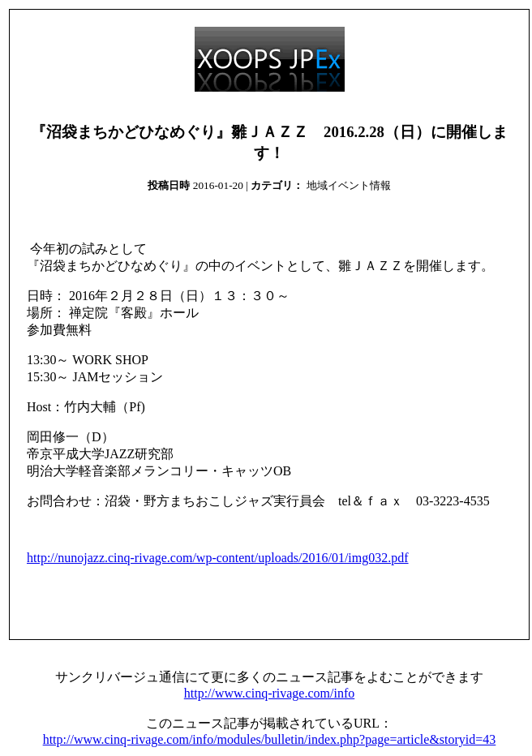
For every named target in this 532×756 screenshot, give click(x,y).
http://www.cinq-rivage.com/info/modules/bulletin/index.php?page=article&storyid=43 (270, 739)
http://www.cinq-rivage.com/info (269, 693)
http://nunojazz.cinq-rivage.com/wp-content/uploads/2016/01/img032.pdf (218, 558)
